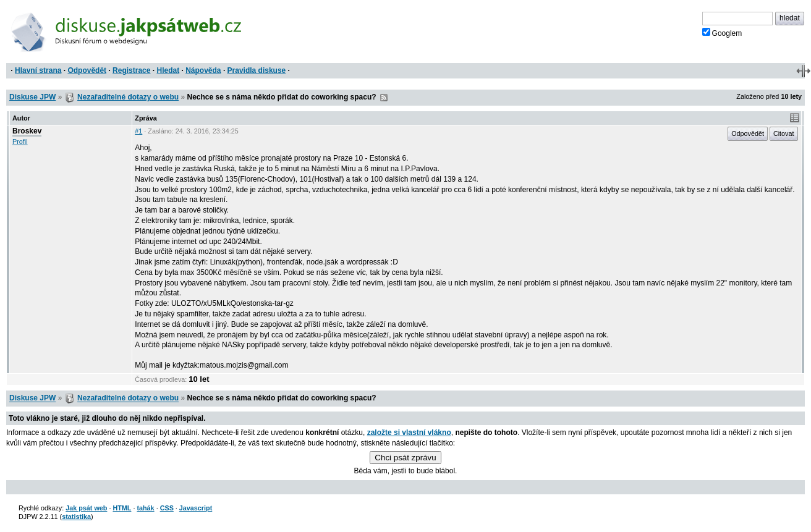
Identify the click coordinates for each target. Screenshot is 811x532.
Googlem (722, 33)
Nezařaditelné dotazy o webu (128, 97)
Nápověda (203, 70)
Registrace (131, 70)
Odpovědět (87, 70)
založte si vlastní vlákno (409, 433)
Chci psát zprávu (405, 458)
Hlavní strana (38, 70)
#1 (138, 131)
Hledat (168, 70)
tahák (145, 508)
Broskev (27, 131)
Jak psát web (86, 508)
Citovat (784, 133)
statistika (76, 517)
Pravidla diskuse (257, 70)
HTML (122, 508)
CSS (167, 508)
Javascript (196, 508)
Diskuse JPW (32, 97)
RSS (384, 98)
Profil (20, 141)
